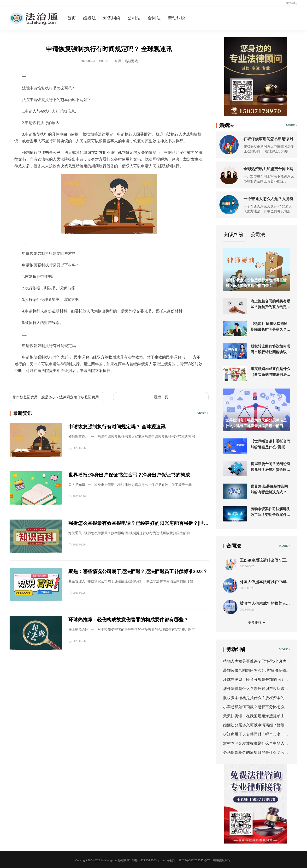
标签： (20, 382)
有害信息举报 (222, 860)
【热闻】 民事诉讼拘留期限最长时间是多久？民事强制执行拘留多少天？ (270, 327)
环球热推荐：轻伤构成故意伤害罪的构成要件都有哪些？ (128, 620)
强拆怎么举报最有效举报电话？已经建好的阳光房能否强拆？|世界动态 (138, 524)
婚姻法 (89, 18)
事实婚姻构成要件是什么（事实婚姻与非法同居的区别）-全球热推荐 (270, 372)
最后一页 (161, 397)
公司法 (134, 18)
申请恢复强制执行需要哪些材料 (54, 382)
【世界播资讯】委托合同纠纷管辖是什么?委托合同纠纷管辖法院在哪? (270, 445)
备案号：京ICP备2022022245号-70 (189, 860)
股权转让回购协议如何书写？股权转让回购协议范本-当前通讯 (270, 350)
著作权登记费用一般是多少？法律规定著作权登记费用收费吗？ (57, 397)
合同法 (154, 18)
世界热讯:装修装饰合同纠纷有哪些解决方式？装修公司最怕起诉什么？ (270, 490)
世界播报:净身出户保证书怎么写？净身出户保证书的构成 (129, 475)
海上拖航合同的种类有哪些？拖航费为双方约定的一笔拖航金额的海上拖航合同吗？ (270, 305)
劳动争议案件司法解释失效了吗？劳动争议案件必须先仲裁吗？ (270, 512)
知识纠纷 (112, 18)
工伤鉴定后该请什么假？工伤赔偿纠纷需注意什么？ (265, 560)
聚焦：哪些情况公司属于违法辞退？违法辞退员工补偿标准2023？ (138, 571)
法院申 (87, 382)
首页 (71, 18)
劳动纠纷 (177, 18)
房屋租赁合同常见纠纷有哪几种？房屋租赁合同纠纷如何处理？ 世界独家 (270, 467)
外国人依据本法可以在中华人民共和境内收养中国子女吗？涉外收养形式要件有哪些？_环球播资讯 (265, 582)
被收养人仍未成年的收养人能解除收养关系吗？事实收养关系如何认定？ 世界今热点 (265, 604)
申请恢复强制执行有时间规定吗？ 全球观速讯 (117, 427)
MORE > (203, 413)
